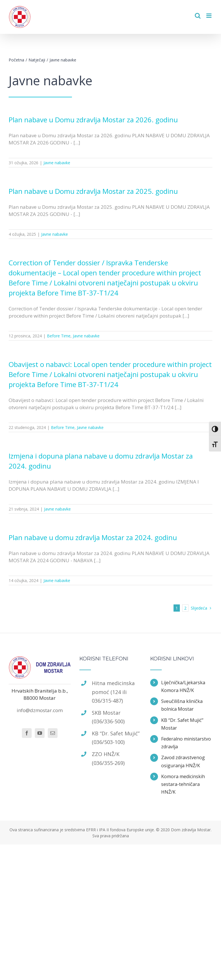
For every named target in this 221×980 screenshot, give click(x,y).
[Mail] (53, 733)
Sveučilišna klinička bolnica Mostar (182, 705)
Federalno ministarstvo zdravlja (186, 743)
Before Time (59, 336)
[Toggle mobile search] (198, 16)
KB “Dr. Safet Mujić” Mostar (182, 724)
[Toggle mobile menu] (209, 16)
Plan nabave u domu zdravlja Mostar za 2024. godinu (93, 537)
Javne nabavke (57, 163)
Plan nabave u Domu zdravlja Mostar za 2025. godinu (93, 191)
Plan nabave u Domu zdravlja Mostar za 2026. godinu (93, 120)
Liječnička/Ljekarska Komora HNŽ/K (183, 686)
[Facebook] (27, 733)
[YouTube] (40, 733)
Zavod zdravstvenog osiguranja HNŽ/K (183, 761)
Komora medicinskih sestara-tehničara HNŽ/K (183, 784)
